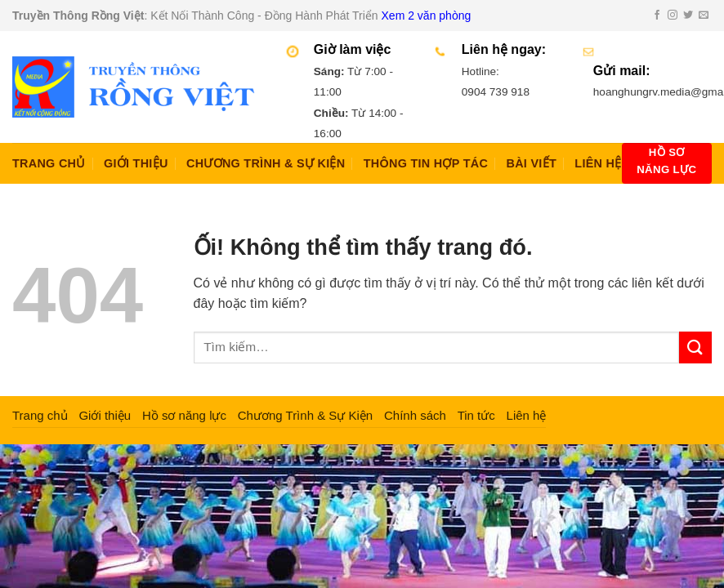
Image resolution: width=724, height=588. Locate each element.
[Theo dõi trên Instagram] (673, 16)
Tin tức (476, 415)
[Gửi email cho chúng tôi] (704, 16)
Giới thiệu (136, 163)
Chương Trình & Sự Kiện (266, 163)
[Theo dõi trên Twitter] (688, 16)
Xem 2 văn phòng (427, 16)
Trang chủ (49, 163)
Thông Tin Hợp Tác (426, 163)
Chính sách (415, 415)
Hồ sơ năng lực (184, 415)
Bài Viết (532, 163)
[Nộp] (695, 347)
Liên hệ (598, 163)
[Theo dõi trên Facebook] (657, 16)
